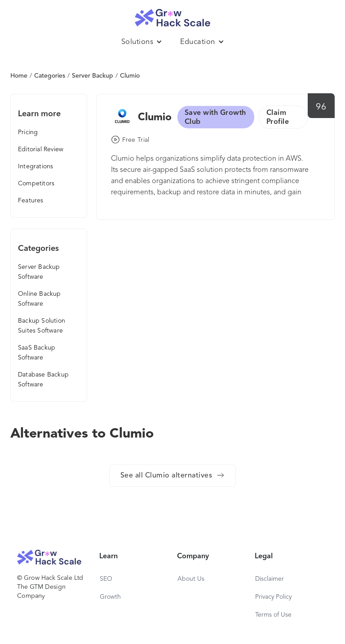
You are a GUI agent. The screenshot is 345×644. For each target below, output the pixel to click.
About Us (191, 579)
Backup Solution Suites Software (42, 326)
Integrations (35, 166)
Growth (110, 597)
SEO (106, 579)
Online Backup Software (40, 299)
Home (19, 76)
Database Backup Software (43, 380)
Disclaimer (270, 579)
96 (321, 107)
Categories (50, 76)
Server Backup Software (39, 272)
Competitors (36, 184)
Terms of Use (273, 615)
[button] (142, 42)
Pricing (28, 132)
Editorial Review (41, 149)
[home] (172, 15)
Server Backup (93, 76)
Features (31, 201)
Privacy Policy (273, 597)
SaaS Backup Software (37, 353)
